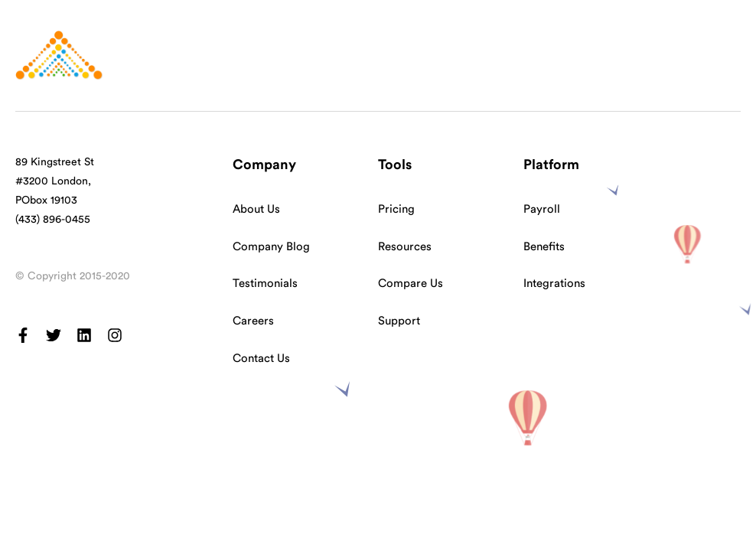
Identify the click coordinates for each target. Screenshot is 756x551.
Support (399, 321)
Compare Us (411, 284)
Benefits (544, 247)
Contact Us (261, 359)
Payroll (542, 209)
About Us (256, 209)
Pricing (396, 209)
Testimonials (265, 284)
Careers (253, 321)
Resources (405, 247)
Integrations (554, 284)
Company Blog (271, 247)
